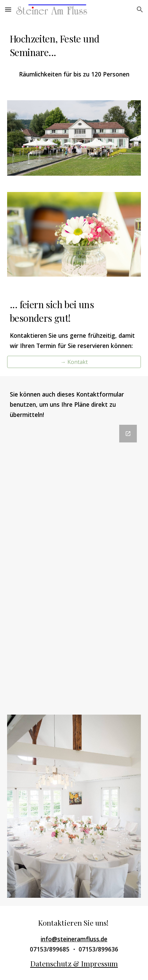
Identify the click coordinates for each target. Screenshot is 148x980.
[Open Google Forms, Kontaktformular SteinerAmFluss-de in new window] (128, 434)
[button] (8, 9)
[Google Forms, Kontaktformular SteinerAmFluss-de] (74, 562)
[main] (74, 46)
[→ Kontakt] (74, 362)
